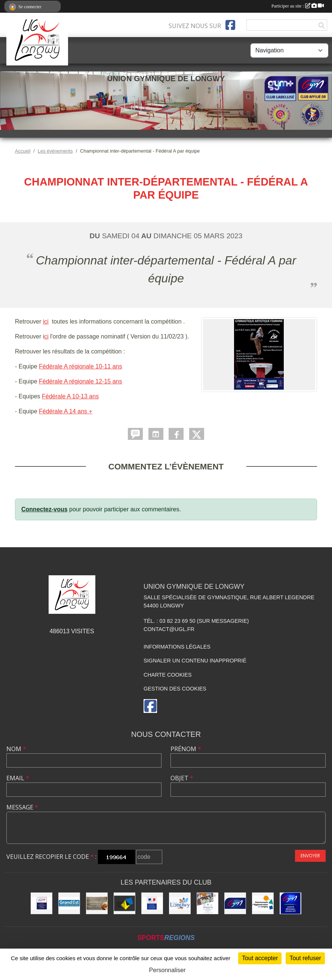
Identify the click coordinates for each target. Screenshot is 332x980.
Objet (182, 778)
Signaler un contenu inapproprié (195, 661)
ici (46, 321)
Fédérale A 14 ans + (66, 411)
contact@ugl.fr (169, 629)
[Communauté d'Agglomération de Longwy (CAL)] (263, 903)
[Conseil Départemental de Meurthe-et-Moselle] (124, 903)
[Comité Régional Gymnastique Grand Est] (290, 903)
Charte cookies (167, 675)
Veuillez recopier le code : (51, 857)
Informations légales (177, 647)
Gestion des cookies (175, 689)
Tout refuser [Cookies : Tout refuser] (305, 958)
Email (18, 778)
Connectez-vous (44, 509)
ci (46, 336)
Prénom (186, 749)
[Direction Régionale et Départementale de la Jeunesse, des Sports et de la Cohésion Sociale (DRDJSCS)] (152, 903)
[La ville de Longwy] (180, 903)
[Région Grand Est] (69, 903)
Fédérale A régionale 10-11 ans (80, 366)
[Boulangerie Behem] (97, 903)
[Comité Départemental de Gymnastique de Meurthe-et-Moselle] (41, 903)
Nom (16, 749)
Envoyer (310, 856)
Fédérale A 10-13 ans (70, 396)
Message (22, 807)
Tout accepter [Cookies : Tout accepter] (260, 958)
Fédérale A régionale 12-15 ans (80, 381)
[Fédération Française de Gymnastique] (235, 903)
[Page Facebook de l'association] (230, 25)
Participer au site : (298, 6)
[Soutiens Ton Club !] (207, 903)
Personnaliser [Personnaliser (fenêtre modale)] (167, 970)
